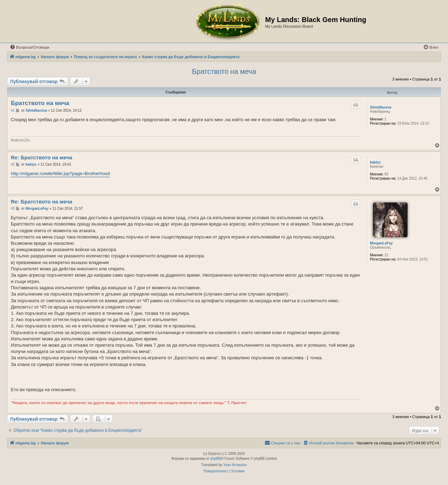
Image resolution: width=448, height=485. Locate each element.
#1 (13, 110)
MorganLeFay (381, 243)
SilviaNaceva (381, 107)
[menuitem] (30, 47)
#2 (13, 164)
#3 (13, 209)
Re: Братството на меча (41, 157)
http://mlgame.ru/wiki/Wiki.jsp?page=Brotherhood (60, 174)
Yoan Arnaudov (235, 465)
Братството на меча (224, 71)
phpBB (216, 459)
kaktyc (375, 162)
